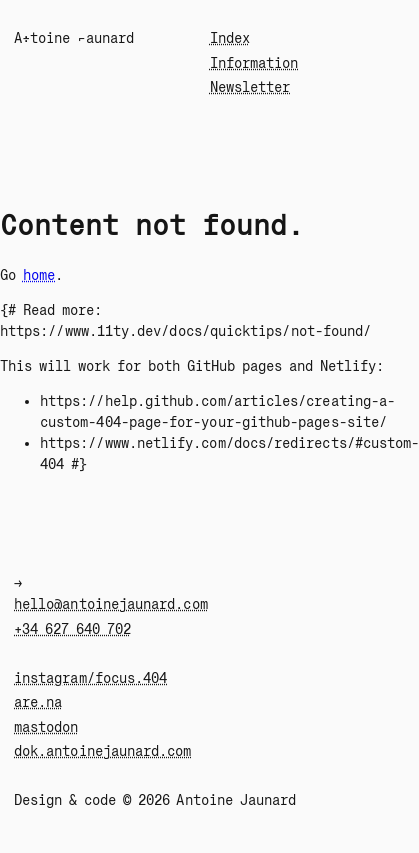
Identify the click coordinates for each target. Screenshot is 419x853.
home (39, 275)
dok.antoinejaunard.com (103, 751)
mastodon (46, 727)
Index (230, 38)
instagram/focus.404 (90, 678)
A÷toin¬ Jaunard (74, 38)
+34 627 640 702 (72, 629)
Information (254, 63)
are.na (38, 702)
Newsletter (250, 87)
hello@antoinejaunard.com (111, 604)
